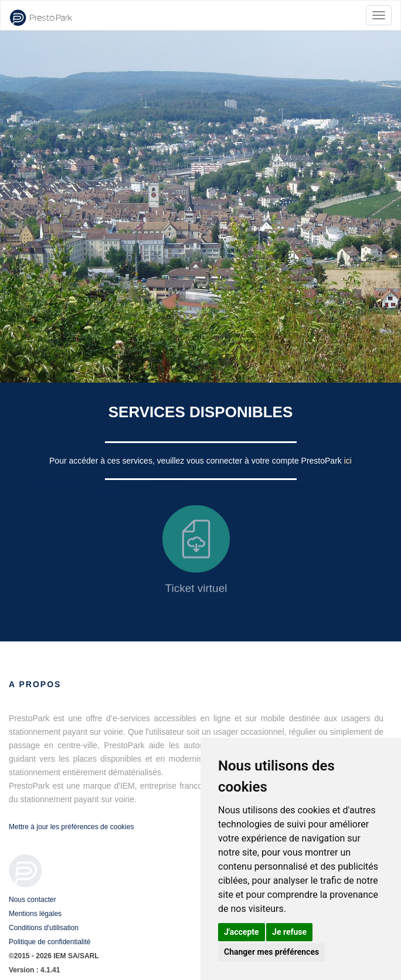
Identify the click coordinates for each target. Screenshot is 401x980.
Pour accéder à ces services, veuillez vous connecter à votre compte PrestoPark (197, 461)
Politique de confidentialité (50, 942)
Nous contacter (33, 900)
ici (348, 461)
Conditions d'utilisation (44, 928)
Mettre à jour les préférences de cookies (71, 827)
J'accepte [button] (242, 932)
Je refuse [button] (289, 932)
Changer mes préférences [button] (271, 952)
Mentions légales (35, 914)
